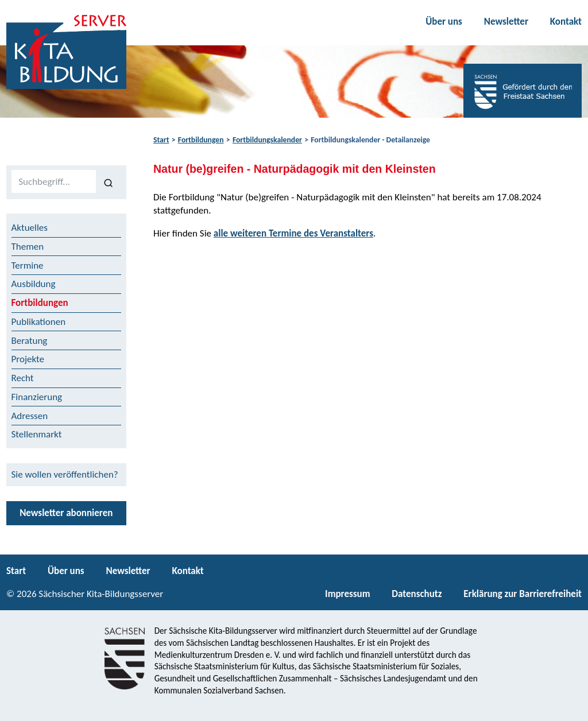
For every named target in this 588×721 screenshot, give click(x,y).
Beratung (30, 341)
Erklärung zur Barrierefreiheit (523, 594)
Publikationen (39, 322)
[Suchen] (109, 182)
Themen (28, 247)
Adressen (30, 416)
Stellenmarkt (37, 434)
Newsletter (506, 22)
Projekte (28, 359)
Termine (28, 265)
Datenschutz (417, 594)
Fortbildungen (201, 140)
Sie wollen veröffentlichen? (65, 474)
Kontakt (566, 22)
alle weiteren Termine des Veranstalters (293, 233)
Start (161, 140)
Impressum (347, 594)
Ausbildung (34, 284)
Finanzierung (37, 397)
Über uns (444, 22)
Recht (23, 378)
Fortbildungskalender (267, 140)
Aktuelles (30, 228)
